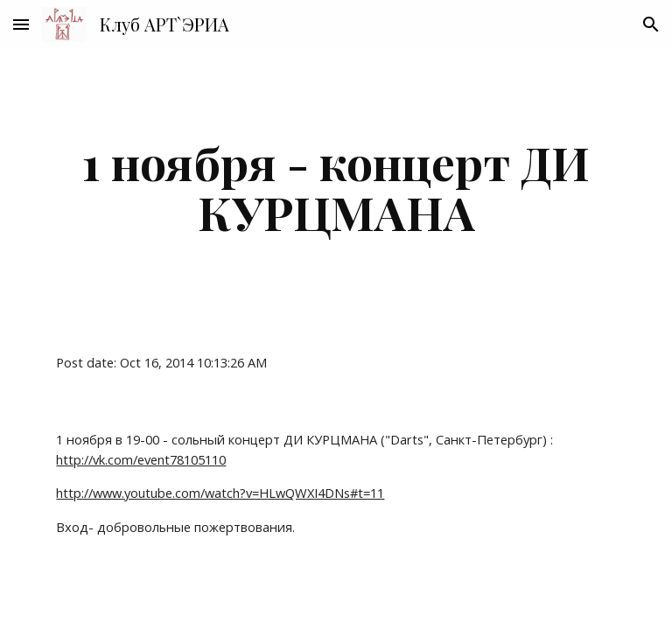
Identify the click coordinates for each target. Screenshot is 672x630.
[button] (21, 24)
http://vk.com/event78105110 (141, 459)
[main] (336, 187)
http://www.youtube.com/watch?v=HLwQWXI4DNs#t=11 (220, 493)
